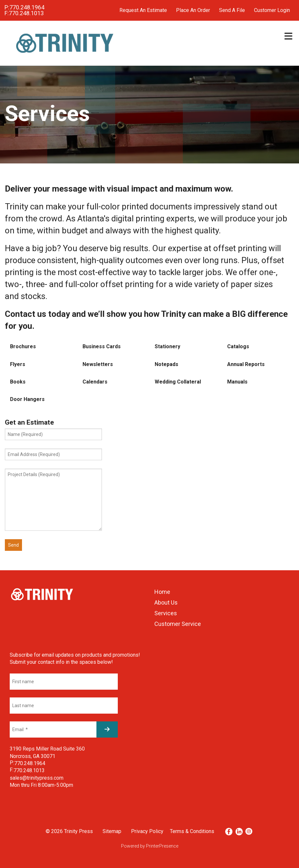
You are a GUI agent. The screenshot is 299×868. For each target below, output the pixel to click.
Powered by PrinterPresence (150, 846)
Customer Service (178, 624)
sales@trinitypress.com (37, 778)
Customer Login (272, 10)
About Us (166, 602)
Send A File (232, 10)
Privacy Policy (147, 831)
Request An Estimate (143, 10)
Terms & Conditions (192, 831)
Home (162, 592)
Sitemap (112, 831)
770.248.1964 (27, 7)
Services (166, 613)
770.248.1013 (26, 13)
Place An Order (193, 10)
